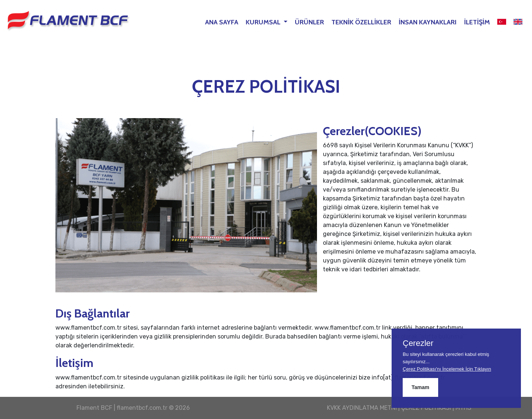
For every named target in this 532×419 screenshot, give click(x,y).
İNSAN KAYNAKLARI (428, 22)
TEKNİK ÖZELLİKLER (361, 22)
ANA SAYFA (222, 22)
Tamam (420, 387)
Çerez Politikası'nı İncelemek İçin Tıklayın (447, 369)
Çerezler (418, 343)
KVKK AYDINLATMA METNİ (362, 408)
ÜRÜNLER (309, 22)
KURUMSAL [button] (264, 22)
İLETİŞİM (477, 22)
